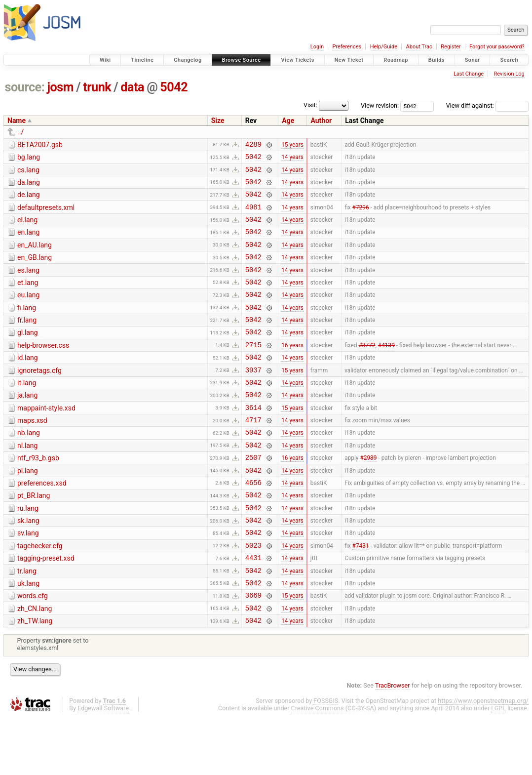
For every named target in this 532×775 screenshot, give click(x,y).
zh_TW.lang (35, 677)
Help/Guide (384, 47)
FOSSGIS (326, 758)
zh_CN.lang (35, 663)
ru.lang (28, 551)
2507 (253, 496)
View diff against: (487, 105)
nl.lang (27, 481)
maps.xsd (32, 453)
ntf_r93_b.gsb (38, 495)
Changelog (188, 60)
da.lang (29, 187)
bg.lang (29, 159)
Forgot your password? (497, 47)
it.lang (27, 411)
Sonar (473, 60)
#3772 (367, 369)
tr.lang (27, 621)
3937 (253, 398)
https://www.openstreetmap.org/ (483, 758)
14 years (292, 160)
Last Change (469, 74)
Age (288, 121)
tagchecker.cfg (40, 593)
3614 (253, 440)
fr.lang (27, 341)
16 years (292, 369)
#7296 (361, 215)
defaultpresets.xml (46, 215)
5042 (174, 87)
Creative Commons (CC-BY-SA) (334, 766)
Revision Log (509, 74)
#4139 (386, 369)
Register (451, 47)
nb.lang (29, 467)
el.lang (27, 229)
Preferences (347, 47)
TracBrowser (393, 743)
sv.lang (28, 579)
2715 (253, 370)
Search (509, 60)
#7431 (361, 594)
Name (17, 121)
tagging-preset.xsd (46, 607)
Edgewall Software (103, 766)
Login (317, 47)
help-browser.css (43, 369)
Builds (437, 60)
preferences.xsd (42, 523)
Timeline (142, 60)
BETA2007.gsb (40, 145)
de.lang (29, 201)
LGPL (498, 766)
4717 (253, 454)
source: (25, 87)
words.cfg (33, 649)
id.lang (28, 383)
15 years (292, 145)
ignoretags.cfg (39, 397)
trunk (97, 87)
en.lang (28, 243)
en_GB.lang (35, 271)
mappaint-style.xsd (46, 439)
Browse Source (242, 60)
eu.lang (28, 313)
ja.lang (27, 425)
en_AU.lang (35, 257)
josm (60, 87)
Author (321, 121)
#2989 (368, 496)
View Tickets (297, 60)
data (132, 87)
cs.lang (28, 173)
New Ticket (349, 60)
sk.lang (28, 565)
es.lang (28, 285)
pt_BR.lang (34, 537)
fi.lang (27, 327)
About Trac (419, 47)
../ (20, 132)
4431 (253, 608)
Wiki (105, 60)
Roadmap (396, 60)
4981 (253, 216)
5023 (253, 594)
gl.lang (28, 355)
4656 (253, 524)
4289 (253, 145)
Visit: (310, 105)
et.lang (28, 299)
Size (218, 121)
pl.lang (28, 509)
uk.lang (28, 635)
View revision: (380, 105)
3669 (253, 650)
